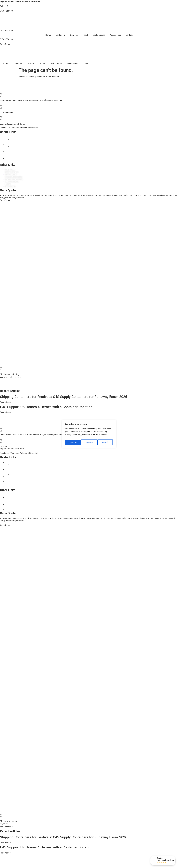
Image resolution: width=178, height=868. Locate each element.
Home (48, 35)
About (85, 35)
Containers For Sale (12, 137)
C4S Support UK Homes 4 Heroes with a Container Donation (46, 407)
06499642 (61, 381)
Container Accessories (13, 151)
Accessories (115, 35)
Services (74, 35)
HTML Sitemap (10, 186)
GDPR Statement (11, 174)
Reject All (89, 442)
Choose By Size (15, 139)
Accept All (105, 442)
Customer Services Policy (14, 179)
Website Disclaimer (12, 172)
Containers (60, 35)
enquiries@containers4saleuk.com (12, 124)
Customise (73, 442)
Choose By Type (16, 142)
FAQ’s (7, 161)
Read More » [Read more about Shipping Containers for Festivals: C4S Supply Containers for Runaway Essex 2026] (5, 402)
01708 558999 (6, 11)
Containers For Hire (12, 144)
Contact (129, 35)
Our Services (9, 154)
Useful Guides (99, 35)
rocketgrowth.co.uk (19, 386)
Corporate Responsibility (14, 177)
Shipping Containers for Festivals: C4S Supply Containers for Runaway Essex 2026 (64, 397)
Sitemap (8, 184)
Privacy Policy (10, 170)
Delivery (8, 158)
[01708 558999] (1, 107)
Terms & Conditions (12, 182)
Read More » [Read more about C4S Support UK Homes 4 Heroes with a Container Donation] (5, 412)
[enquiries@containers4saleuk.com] (1, 118)
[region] (89, 434)
